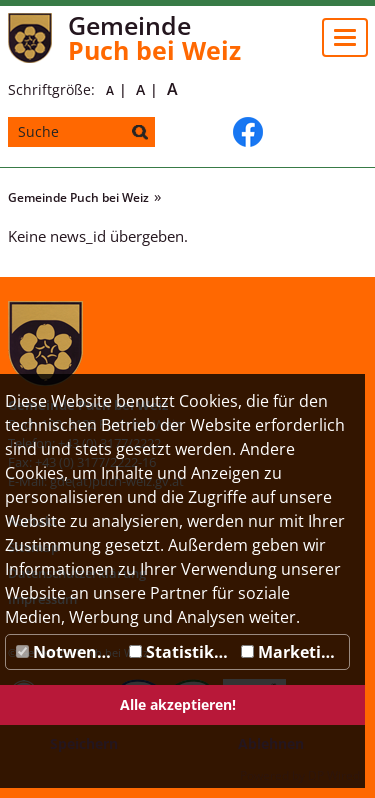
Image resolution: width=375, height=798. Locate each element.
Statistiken (181, 652)
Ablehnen (271, 743)
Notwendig (68, 652)
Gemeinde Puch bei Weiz (78, 197)
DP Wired (334, 775)
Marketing (291, 652)
